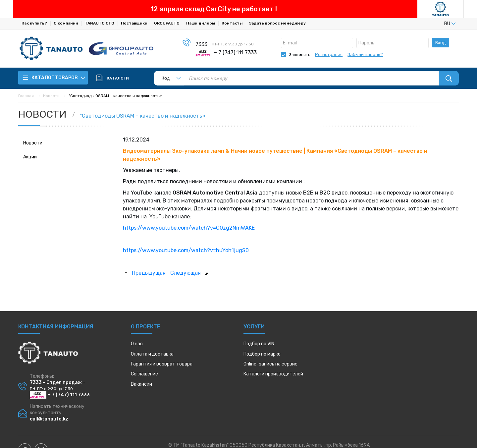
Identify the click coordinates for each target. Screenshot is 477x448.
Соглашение (144, 374)
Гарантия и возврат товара (162, 364)
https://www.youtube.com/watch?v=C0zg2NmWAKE (189, 228)
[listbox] (439, 24)
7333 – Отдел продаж (56, 383)
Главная (26, 96)
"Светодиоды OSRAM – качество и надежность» (143, 116)
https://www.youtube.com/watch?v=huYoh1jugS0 (186, 250)
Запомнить (300, 55)
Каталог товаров (54, 78)
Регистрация (329, 55)
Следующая (185, 273)
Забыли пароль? (365, 55)
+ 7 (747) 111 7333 (60, 395)
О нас (137, 344)
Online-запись (270, 364)
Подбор (259, 344)
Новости (51, 96)
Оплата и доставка (152, 354)
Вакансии (141, 384)
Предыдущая (149, 273)
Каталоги (273, 374)
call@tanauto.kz (49, 419)
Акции (30, 157)
